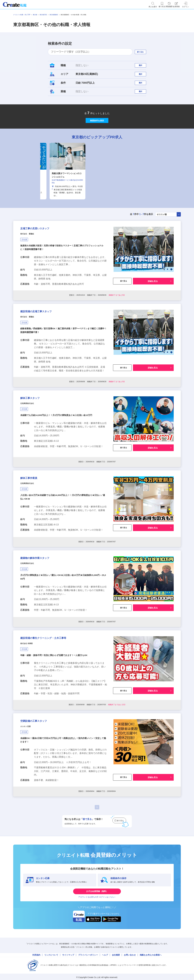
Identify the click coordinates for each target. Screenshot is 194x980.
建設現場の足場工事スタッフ (45, 336)
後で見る (122, 303)
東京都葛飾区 (54, 15)
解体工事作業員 (33, 510)
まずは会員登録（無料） (97, 943)
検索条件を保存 (97, 134)
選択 (143, 67)
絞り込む (143, 52)
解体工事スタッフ (35, 429)
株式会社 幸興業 (30, 687)
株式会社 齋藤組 (31, 255)
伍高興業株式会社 (31, 436)
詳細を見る (153, 303)
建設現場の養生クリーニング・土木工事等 (56, 680)
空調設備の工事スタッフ (41, 768)
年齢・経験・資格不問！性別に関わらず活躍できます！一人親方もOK (56, 699)
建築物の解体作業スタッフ (43, 595)
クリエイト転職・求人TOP (22, 15)
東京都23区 (43, 15)
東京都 (35, 15)
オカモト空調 (28, 775)
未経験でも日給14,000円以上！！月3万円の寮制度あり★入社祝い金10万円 (59, 448)
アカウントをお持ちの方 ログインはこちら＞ (97, 951)
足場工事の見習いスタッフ (43, 248)
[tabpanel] (97, 187)
